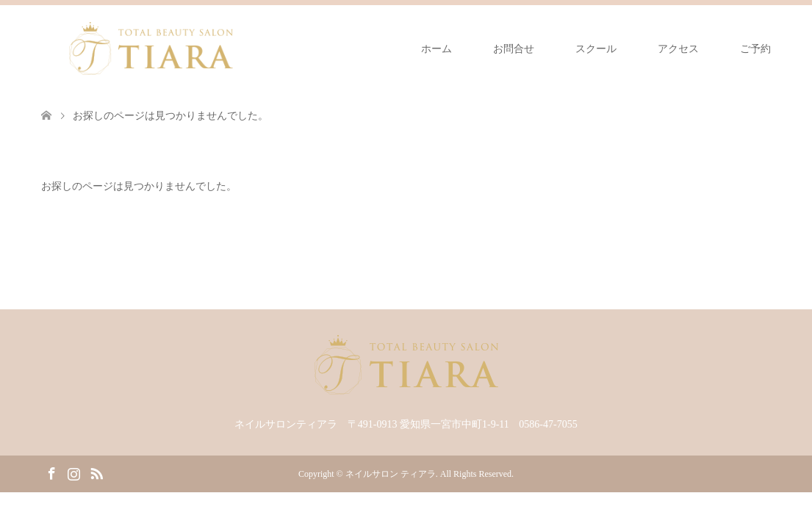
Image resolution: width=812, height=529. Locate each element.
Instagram (73, 472)
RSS (96, 472)
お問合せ (514, 49)
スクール (596, 49)
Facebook (51, 472)
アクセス (678, 49)
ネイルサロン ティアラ (391, 474)
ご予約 (755, 49)
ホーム (436, 49)
